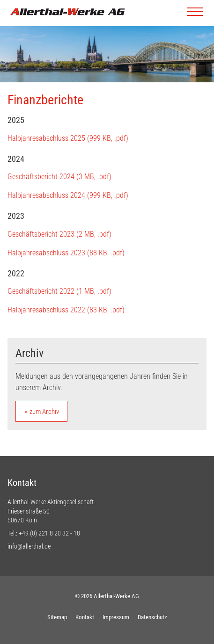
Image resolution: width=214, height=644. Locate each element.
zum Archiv (44, 412)
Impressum (116, 617)
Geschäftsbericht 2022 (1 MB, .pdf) (59, 291)
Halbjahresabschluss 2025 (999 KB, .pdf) (68, 138)
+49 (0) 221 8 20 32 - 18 (49, 533)
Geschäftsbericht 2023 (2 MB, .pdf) (59, 234)
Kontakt (85, 617)
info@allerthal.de (29, 546)
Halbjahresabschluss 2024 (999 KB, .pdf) (68, 195)
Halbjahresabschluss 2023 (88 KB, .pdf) (66, 253)
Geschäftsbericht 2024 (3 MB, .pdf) (59, 177)
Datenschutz (152, 617)
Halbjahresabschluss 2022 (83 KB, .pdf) (66, 310)
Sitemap (57, 617)
